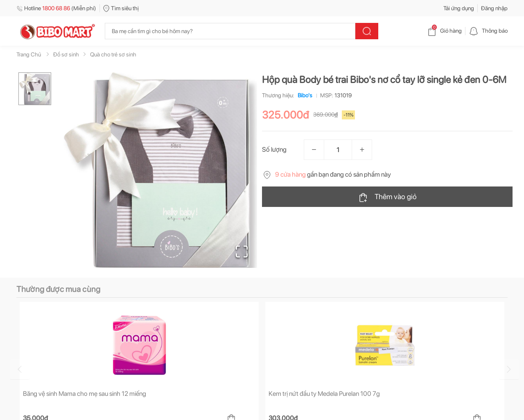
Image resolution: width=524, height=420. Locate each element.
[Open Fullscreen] (242, 252)
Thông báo (488, 31)
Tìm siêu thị (121, 8)
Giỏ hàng (444, 31)
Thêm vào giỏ (387, 197)
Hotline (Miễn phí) (56, 8)
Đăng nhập (494, 8)
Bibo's (303, 95)
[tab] (45, 319)
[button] (159, 170)
